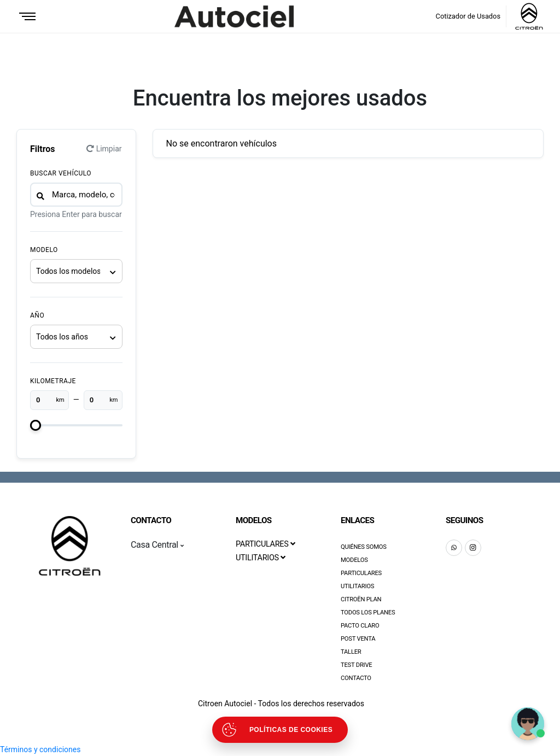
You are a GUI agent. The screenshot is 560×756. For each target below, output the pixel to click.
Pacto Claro (360, 626)
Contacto (356, 678)
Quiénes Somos (364, 547)
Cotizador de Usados (468, 16)
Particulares (361, 573)
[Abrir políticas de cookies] (280, 730)
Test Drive (356, 665)
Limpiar (104, 149)
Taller (351, 652)
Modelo (44, 250)
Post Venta (358, 639)
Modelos (354, 560)
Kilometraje (53, 381)
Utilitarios (357, 586)
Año (37, 315)
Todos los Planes (368, 613)
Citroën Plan (361, 599)
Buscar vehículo (61, 173)
